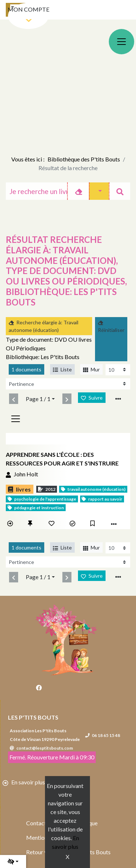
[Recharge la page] (118, 370)
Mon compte (28, 9)
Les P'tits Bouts (33, 717)
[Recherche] (37, 191)
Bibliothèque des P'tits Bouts (84, 159)
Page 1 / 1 (38, 399)
